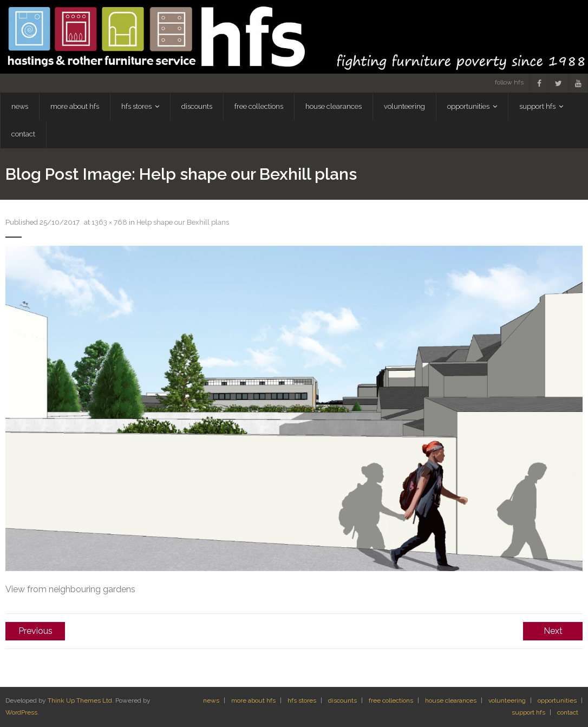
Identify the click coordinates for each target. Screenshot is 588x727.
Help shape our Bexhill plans (183, 222)
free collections (391, 700)
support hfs (528, 712)
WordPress (21, 712)
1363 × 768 (109, 222)
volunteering (507, 700)
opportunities (557, 700)
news (211, 700)
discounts (342, 700)
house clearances (451, 700)
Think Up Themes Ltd (80, 700)
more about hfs (253, 700)
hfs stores (302, 700)
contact (568, 712)
